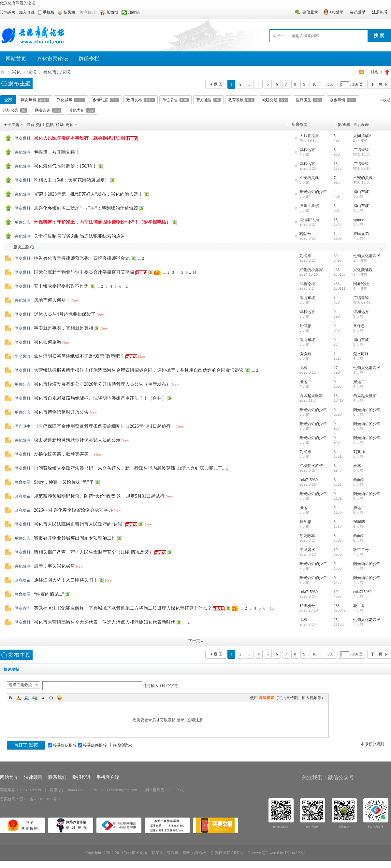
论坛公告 (15, 110)
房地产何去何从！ (52, 300)
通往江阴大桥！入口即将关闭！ (66, 580)
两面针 (359, 480)
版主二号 (361, 550)
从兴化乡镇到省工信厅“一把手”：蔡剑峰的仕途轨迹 (86, 208)
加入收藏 (27, 12)
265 (337, 270)
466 (337, 284)
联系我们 (57, 777)
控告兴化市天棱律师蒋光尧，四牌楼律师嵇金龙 (82, 258)
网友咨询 (48, 110)
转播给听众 (119, 745)
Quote (43, 698)
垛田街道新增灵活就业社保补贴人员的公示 (77, 440)
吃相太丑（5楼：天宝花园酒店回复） (72, 180)
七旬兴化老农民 (367, 256)
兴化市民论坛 (52, 59)
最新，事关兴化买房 (54, 566)
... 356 (328, 84)
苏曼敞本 (307, 536)
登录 (181, 720)
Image (27, 698)
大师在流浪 (309, 136)
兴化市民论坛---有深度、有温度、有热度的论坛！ (3, 72)
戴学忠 (305, 522)
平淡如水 (307, 550)
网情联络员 (309, 220)
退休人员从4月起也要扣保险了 (65, 314)
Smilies (59, 698)
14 (194, 272)
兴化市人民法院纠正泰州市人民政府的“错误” (79, 524)
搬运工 (305, 382)
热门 (40, 125)
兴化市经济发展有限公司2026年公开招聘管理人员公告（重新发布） (102, 384)
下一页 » (196, 641)
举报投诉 (81, 777)
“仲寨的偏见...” (49, 594)
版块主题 (21, 247)
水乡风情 (343, 100)
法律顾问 (33, 777)
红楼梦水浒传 (311, 466)
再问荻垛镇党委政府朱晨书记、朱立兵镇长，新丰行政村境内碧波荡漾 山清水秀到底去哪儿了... (130, 468)
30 (336, 256)
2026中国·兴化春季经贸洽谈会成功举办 (73, 510)
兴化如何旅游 (48, 342)
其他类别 (82, 110)
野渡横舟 (307, 606)
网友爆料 (35, 100)
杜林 (357, 466)
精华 (60, 125)
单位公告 (175, 100)
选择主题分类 (20, 685)
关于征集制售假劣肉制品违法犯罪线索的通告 (80, 236)
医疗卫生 (309, 100)
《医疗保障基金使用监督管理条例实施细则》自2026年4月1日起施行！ (105, 426)
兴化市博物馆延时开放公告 (61, 412)
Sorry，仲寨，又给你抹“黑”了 (64, 482)
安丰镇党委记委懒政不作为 (61, 286)
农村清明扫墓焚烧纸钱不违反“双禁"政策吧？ (79, 356)
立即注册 (195, 720)
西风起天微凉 (311, 396)
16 (336, 164)
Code (51, 698)
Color (19, 698)
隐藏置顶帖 (296, 138)
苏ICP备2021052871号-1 (40, 799)
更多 (69, 125)
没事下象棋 (309, 206)
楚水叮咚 (361, 354)
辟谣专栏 (89, 59)
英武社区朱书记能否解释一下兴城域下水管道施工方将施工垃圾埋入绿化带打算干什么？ (123, 608)
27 (336, 368)
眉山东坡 (361, 192)
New (75, 300)
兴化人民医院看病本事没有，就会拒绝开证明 (80, 138)
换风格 (69, 12)
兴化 (16, 72)
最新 (30, 125)
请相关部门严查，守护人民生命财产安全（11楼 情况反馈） (94, 552)
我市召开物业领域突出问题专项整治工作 (75, 538)
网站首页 (16, 59)
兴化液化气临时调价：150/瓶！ (65, 166)
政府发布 (141, 100)
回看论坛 (307, 284)
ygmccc (359, 220)
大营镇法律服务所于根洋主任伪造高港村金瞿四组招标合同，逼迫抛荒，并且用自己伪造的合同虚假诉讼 (139, 370)
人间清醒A (362, 136)
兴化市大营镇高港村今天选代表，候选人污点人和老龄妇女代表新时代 (105, 622)
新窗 (296, 124)
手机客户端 (108, 777)
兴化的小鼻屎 (311, 270)
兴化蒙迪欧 (363, 270)
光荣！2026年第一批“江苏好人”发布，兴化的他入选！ (88, 194)
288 (337, 606)
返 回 (218, 84)
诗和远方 (307, 150)
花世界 (359, 606)
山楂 (303, 368)
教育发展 (241, 100)
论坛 (32, 72)
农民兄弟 (361, 234)
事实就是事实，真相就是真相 (64, 328)
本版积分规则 (372, 744)
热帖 (50, 125)
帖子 (277, 36)
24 (128, 286)
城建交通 (275, 100)
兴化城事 (71, 100)
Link (35, 698)
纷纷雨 (305, 354)
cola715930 (309, 480)
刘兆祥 (305, 256)
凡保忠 (305, 326)
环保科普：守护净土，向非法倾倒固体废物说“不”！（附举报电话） (102, 222)
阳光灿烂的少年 (313, 192)
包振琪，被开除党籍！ (57, 152)
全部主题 (11, 125)
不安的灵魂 (309, 178)
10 (314, 84)
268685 (359, 522)
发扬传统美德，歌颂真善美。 (64, 454)
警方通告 (208, 100)
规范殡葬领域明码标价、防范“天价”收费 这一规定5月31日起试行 (99, 496)
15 (272, 608)
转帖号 (305, 234)
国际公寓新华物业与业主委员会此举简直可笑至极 (84, 272)
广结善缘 (361, 150)
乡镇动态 (106, 100)
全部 (8, 100)
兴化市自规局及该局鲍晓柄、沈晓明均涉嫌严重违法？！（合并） (100, 398)
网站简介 (9, 777)
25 (336, 620)
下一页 (377, 84)
